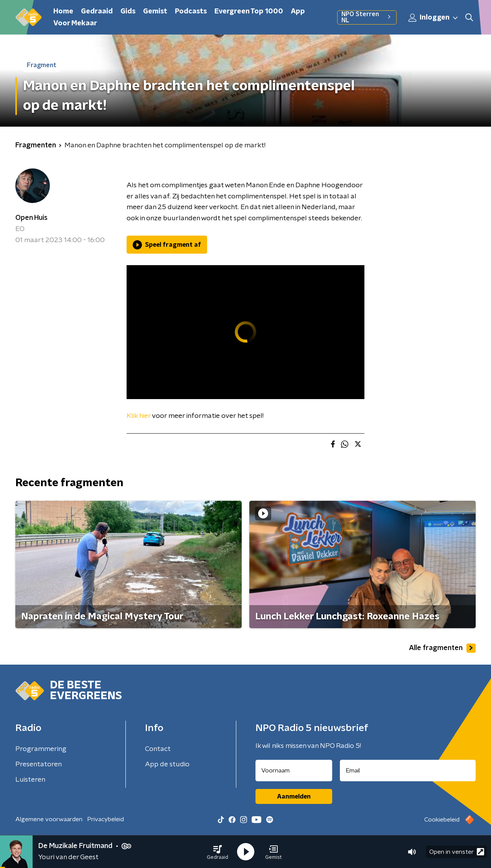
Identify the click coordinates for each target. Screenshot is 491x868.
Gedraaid (97, 12)
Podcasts (191, 12)
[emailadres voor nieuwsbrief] (408, 771)
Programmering (41, 749)
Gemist (155, 12)
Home (63, 12)
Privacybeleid (105, 819)
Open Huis (31, 218)
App (298, 12)
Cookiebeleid (442, 820)
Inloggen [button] (433, 18)
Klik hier (139, 416)
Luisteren (30, 780)
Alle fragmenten (442, 648)
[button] (217, 852)
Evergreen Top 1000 (249, 12)
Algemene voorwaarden (49, 819)
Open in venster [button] (457, 852)
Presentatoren (39, 764)
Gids (128, 12)
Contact (158, 749)
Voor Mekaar (75, 23)
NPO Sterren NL (367, 17)
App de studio (167, 764)
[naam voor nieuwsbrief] (294, 771)
